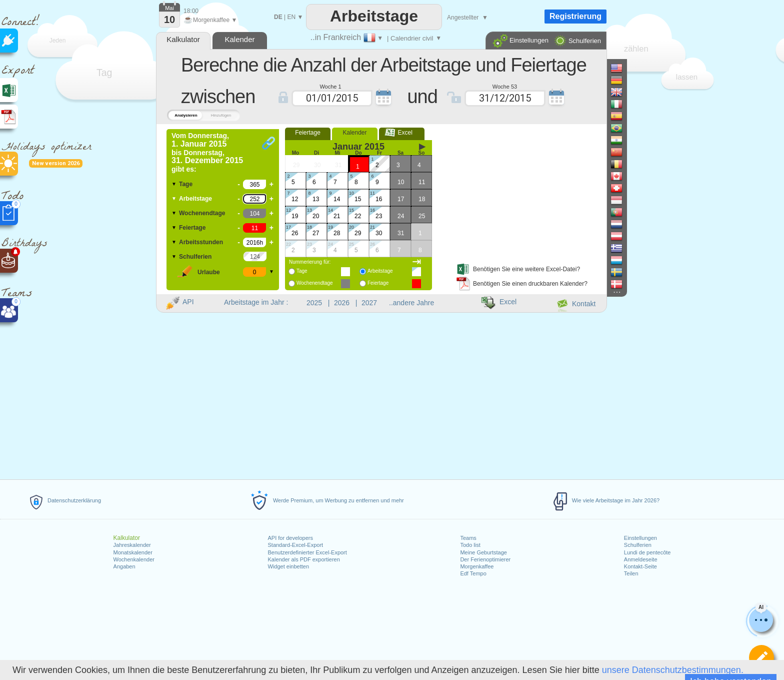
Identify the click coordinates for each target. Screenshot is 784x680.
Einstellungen (640, 538)
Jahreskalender (132, 545)
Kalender (354, 133)
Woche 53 (505, 86)
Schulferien (638, 545)
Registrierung (575, 16)
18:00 (191, 11)
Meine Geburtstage (483, 552)
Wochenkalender (134, 559)
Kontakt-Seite (640, 566)
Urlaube (209, 272)
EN (291, 17)
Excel (402, 133)
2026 (342, 303)
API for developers (290, 538)
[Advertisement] (521, 192)
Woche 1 (330, 86)
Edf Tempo (473, 573)
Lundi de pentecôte (647, 552)
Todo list (470, 545)
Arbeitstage (195, 199)
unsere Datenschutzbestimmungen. (673, 670)
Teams (468, 538)
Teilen (631, 573)
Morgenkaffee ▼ (210, 20)
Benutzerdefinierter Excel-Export (307, 552)
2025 (314, 303)
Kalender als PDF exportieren (303, 559)
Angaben (124, 566)
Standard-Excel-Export (295, 545)
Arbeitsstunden (201, 242)
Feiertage (192, 228)
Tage (186, 184)
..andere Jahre (411, 303)
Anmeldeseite (641, 559)
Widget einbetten (288, 566)
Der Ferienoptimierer (485, 559)
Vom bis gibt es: (207, 152)
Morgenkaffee (477, 566)
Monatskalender (133, 552)
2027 (369, 303)
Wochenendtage (202, 213)
